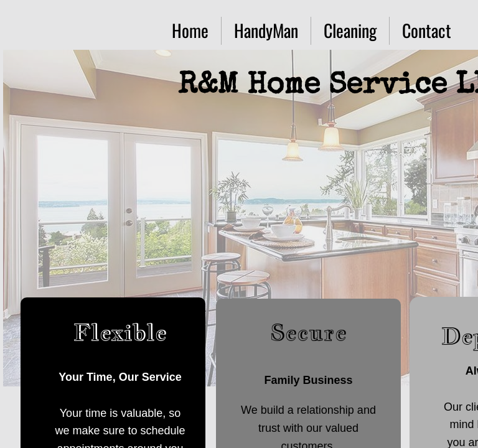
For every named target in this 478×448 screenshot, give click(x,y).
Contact (427, 30)
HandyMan (266, 30)
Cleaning (350, 30)
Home (190, 30)
